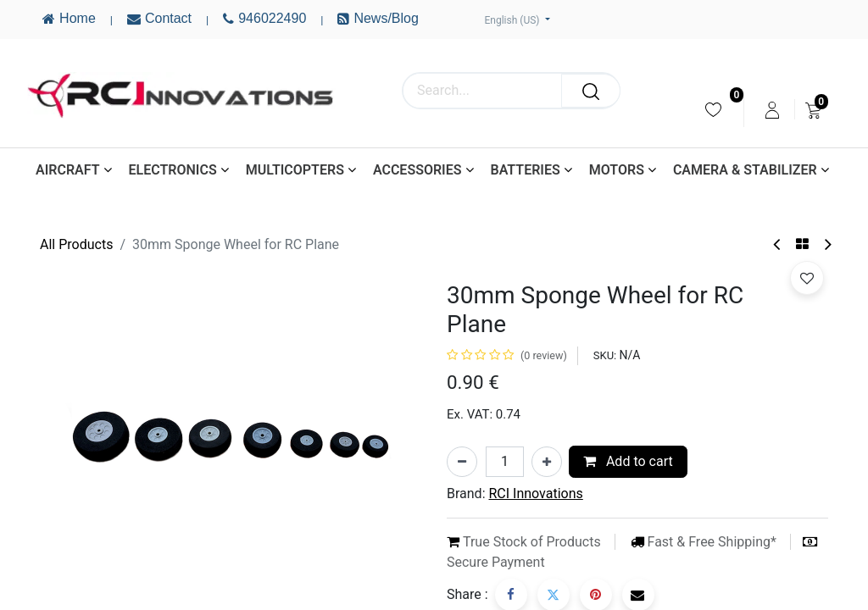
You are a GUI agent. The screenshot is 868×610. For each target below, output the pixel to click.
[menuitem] (713, 110)
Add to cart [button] (628, 461)
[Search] (591, 91)
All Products (76, 244)
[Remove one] (462, 462)
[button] (807, 278)
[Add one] (547, 462)
